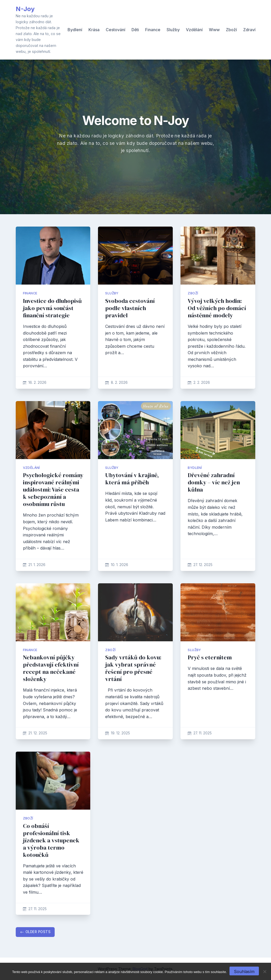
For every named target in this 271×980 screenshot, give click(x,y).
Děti (135, 30)
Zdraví (249, 30)
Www (214, 30)
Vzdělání (194, 30)
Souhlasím (244, 971)
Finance (153, 30)
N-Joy (25, 9)
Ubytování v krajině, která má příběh (132, 479)
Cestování (116, 30)
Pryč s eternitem (210, 657)
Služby (173, 30)
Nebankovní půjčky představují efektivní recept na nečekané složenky (51, 668)
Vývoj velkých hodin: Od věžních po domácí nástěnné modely (217, 308)
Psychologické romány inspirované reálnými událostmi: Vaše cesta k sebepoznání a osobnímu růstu (53, 490)
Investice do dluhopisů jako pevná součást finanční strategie (52, 308)
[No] (265, 971)
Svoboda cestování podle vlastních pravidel (130, 308)
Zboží (231, 30)
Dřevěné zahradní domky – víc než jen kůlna (214, 482)
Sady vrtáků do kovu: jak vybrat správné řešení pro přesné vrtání (133, 668)
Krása (94, 30)
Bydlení (75, 30)
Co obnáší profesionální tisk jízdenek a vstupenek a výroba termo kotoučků (51, 840)
